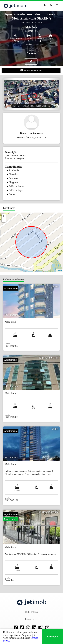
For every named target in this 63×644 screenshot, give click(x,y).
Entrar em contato (31, 70)
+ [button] (4, 216)
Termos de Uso (31, 619)
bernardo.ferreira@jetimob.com (31, 137)
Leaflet (60, 270)
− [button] (4, 220)
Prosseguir (53, 636)
